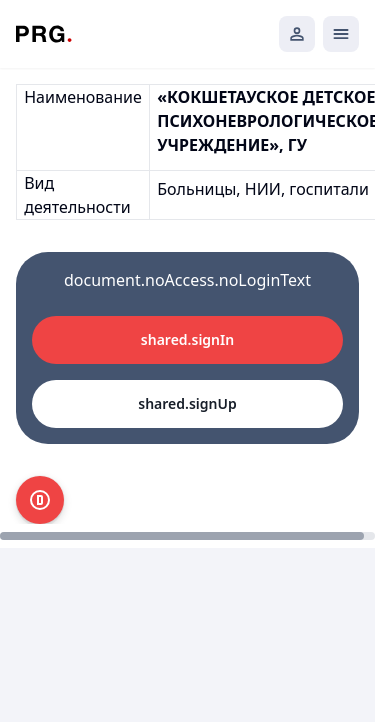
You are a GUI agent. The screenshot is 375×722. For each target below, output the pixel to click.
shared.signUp (187, 403)
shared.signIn (187, 339)
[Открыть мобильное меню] (341, 34)
